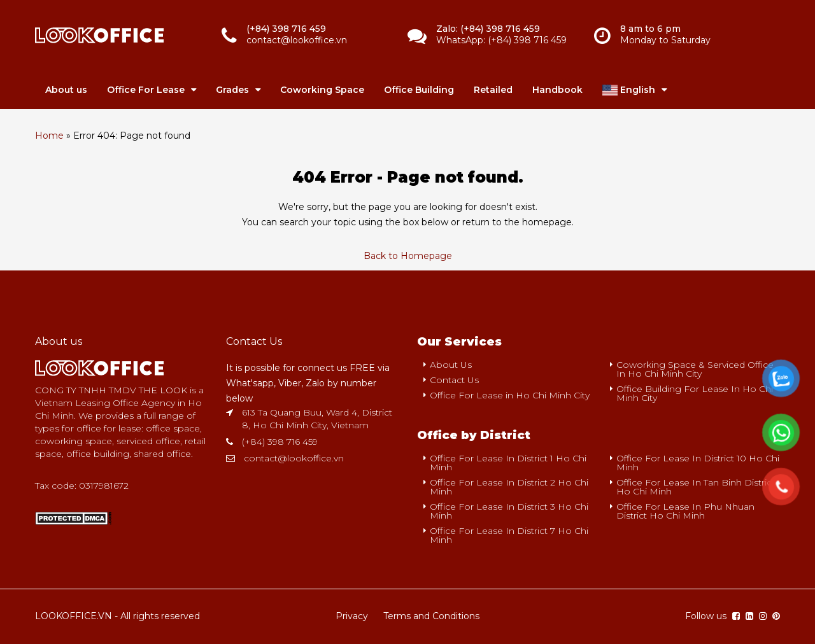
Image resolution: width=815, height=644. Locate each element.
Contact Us (454, 380)
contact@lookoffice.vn (294, 458)
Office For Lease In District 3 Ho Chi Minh (509, 511)
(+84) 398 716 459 (280, 442)
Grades (232, 90)
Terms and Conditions (431, 616)
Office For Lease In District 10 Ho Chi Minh (698, 463)
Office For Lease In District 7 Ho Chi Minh (509, 535)
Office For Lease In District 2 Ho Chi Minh (509, 487)
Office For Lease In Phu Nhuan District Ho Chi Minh (685, 511)
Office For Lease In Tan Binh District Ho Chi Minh (696, 487)
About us (66, 90)
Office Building (419, 90)
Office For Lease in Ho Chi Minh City (510, 395)
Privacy (352, 616)
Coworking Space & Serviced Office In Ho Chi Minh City (695, 369)
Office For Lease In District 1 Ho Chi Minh (508, 463)
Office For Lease (146, 90)
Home (49, 136)
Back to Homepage (408, 256)
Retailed (493, 90)
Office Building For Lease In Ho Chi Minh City (695, 393)
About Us (451, 365)
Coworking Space (322, 90)
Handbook (557, 90)
